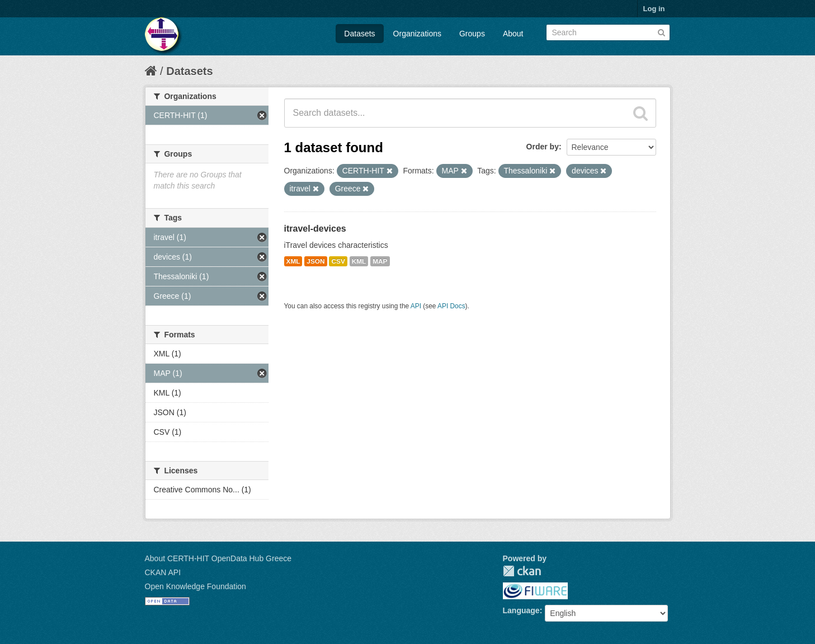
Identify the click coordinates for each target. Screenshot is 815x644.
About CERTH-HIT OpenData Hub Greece (218, 558)
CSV (338, 261)
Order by (543, 147)
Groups (472, 34)
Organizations (417, 34)
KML (359, 261)
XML (293, 261)
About (513, 34)
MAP (380, 261)
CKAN (522, 571)
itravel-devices (315, 229)
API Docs (451, 306)
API (416, 306)
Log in (654, 9)
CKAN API (163, 572)
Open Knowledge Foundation (195, 586)
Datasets (359, 34)
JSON (315, 261)
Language (521, 610)
